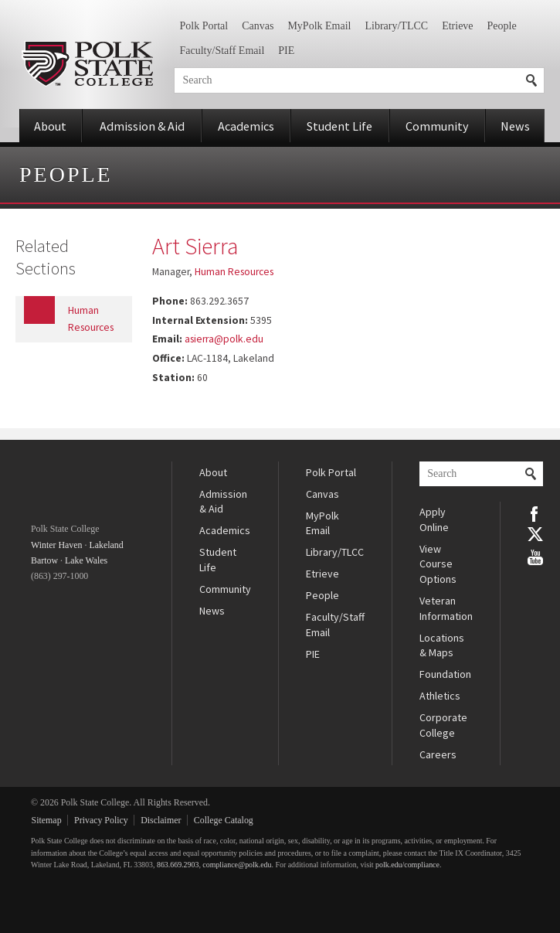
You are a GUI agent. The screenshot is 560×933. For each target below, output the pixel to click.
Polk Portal (204, 26)
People (502, 26)
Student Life (339, 126)
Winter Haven (57, 545)
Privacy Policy (101, 820)
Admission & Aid (142, 126)
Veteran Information (446, 608)
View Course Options (438, 564)
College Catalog (224, 820)
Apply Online (434, 519)
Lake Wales (86, 560)
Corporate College (443, 725)
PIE (286, 51)
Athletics (440, 696)
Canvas (258, 26)
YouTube (535, 556)
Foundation (445, 674)
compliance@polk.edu (237, 865)
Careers (438, 754)
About (50, 126)
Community (437, 126)
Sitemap (47, 820)
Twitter (535, 534)
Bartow (44, 560)
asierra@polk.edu (224, 339)
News (515, 126)
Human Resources (234, 272)
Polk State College (87, 64)
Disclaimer (161, 820)
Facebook (535, 512)
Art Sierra (195, 246)
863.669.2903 (178, 865)
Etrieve (457, 26)
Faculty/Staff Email (222, 51)
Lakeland (106, 545)
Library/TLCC (396, 26)
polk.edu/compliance (407, 865)
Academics (246, 126)
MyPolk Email (319, 26)
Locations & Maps (442, 645)
